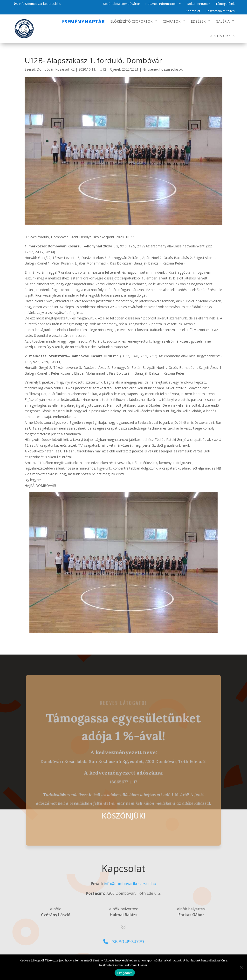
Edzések (198, 21)
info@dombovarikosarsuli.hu (40, 4)
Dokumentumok (199, 4)
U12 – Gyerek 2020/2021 (119, 69)
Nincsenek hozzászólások (162, 69)
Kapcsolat (193, 11)
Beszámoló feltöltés (220, 11)
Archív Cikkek (223, 36)
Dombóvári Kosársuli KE (56, 69)
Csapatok (172, 21)
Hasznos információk (161, 4)
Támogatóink (225, 4)
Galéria (223, 21)
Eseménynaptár (83, 22)
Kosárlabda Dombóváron (122, 4)
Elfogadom (125, 973)
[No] (241, 967)
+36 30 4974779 (127, 942)
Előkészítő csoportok (131, 21)
